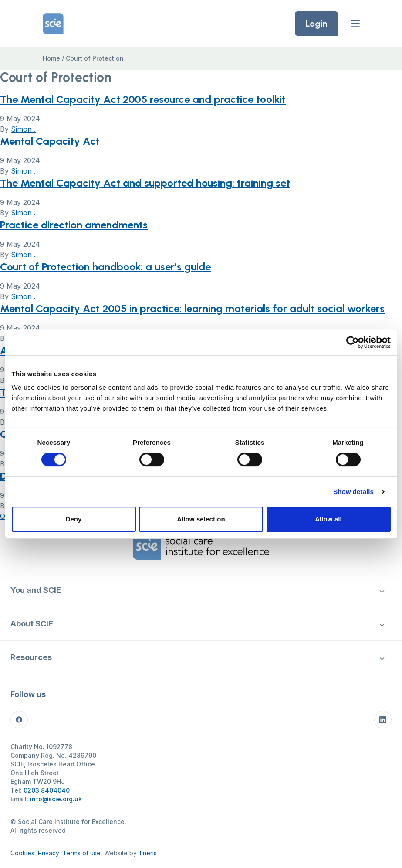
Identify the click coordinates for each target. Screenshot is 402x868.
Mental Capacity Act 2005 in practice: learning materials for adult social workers (192, 308)
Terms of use (82, 853)
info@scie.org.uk (56, 799)
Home (51, 58)
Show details (353, 492)
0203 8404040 (47, 790)
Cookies (22, 853)
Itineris (148, 853)
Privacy (49, 853)
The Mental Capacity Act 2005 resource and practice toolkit (143, 99)
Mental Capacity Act (50, 141)
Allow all (328, 519)
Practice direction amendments (74, 225)
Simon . (23, 129)
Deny (73, 519)
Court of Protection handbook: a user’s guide (105, 267)
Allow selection (201, 519)
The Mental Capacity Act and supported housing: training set (145, 183)
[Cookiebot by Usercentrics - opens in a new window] (353, 342)
